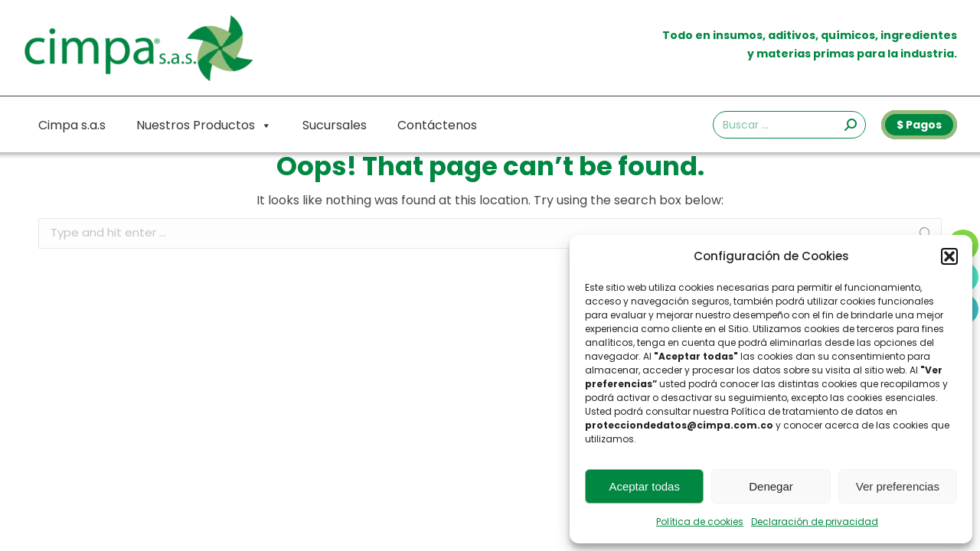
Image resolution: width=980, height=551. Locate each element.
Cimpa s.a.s (72, 125)
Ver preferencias (898, 486)
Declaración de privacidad (815, 522)
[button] (949, 256)
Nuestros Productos (204, 126)
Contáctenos (437, 125)
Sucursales (335, 125)
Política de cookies (700, 522)
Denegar (771, 486)
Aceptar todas (644, 486)
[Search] (789, 125)
